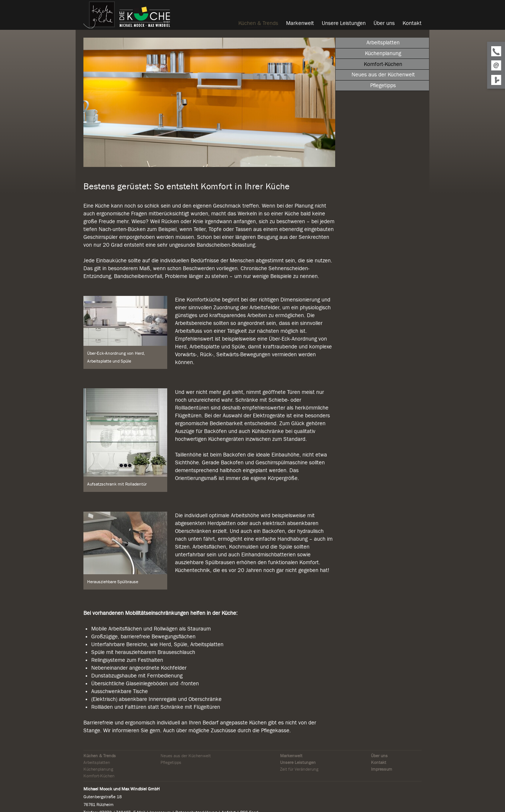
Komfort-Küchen (99, 776)
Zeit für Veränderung (299, 769)
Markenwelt (291, 756)
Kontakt (379, 762)
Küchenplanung (98, 769)
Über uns (379, 756)
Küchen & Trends (100, 756)
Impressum (382, 769)
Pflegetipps (171, 762)
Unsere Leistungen (298, 762)
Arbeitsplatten (97, 762)
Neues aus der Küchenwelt (186, 756)
